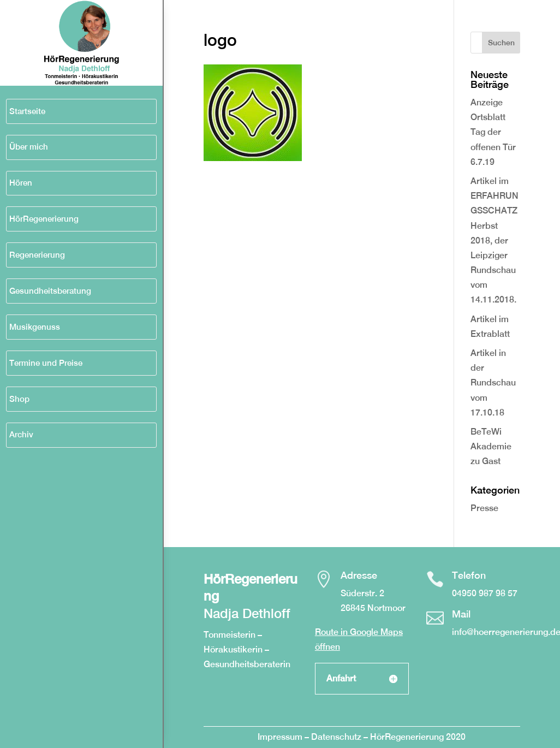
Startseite (27, 111)
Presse (484, 508)
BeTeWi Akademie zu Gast (491, 446)
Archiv (21, 434)
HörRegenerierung (44, 219)
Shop (19, 399)
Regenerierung (37, 255)
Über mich (29, 147)
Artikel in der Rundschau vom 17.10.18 (493, 383)
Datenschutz (337, 737)
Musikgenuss (35, 327)
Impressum (280, 737)
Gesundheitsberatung (50, 291)
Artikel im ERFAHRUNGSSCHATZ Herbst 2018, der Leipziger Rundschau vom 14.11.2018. (495, 241)
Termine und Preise (46, 363)
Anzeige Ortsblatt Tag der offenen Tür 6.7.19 (493, 132)
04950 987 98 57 (485, 593)
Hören (21, 183)
